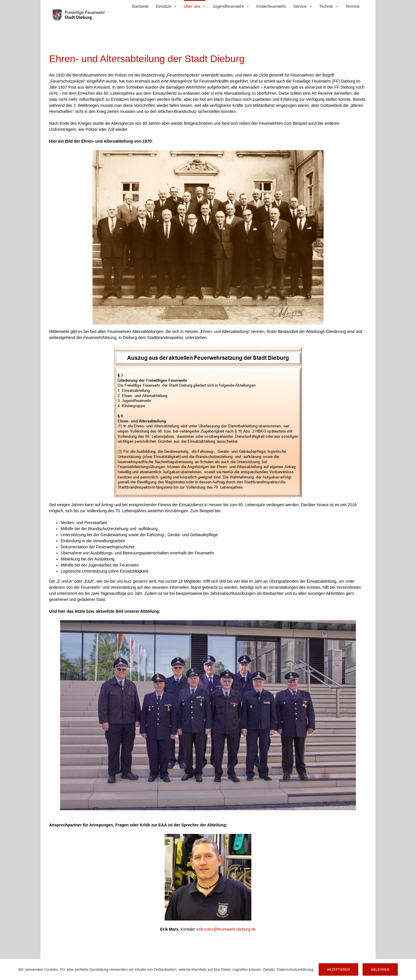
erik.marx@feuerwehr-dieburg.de (226, 929)
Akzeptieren (338, 969)
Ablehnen (380, 969)
